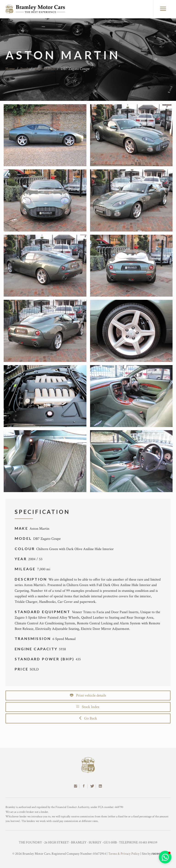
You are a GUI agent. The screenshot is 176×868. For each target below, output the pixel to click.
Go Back (88, 718)
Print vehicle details (88, 695)
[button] (165, 857)
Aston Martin (45, 69)
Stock (25, 69)
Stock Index (88, 707)
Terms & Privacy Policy (124, 854)
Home (10, 69)
